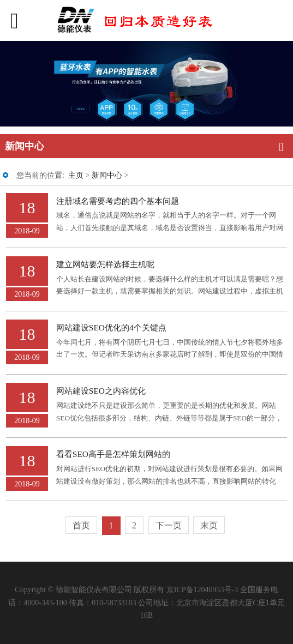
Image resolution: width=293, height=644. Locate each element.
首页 (81, 525)
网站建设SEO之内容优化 (101, 391)
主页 (76, 175)
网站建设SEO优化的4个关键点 (111, 327)
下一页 (169, 525)
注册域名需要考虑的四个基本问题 (118, 201)
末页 (209, 525)
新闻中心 (107, 175)
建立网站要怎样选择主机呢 (105, 264)
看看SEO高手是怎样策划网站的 (113, 454)
